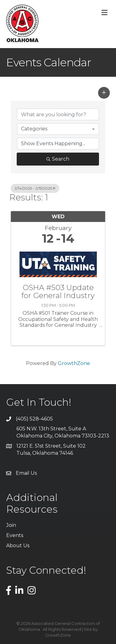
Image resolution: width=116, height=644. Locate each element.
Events (15, 535)
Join (11, 525)
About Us (18, 546)
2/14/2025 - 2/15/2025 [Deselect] (35, 188)
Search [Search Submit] (58, 159)
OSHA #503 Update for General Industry (58, 292)
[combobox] (58, 129)
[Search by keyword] (58, 114)
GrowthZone (74, 363)
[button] (104, 93)
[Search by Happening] (58, 144)
